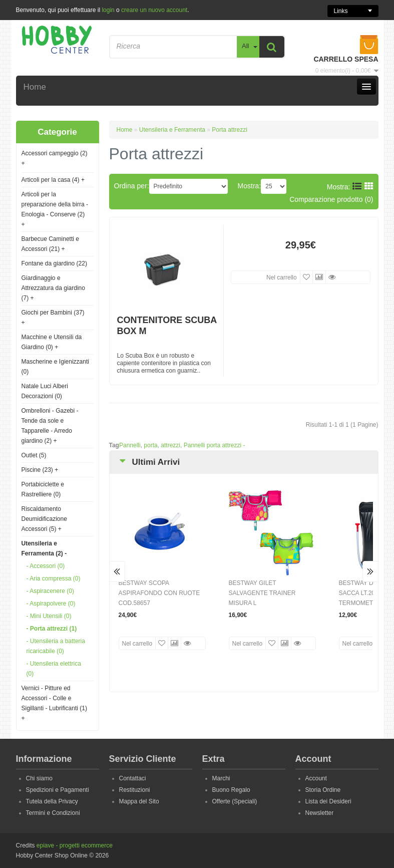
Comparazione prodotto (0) (331, 199)
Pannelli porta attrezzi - (215, 445)
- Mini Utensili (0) (49, 616)
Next (370, 571)
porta (150, 445)
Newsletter (320, 813)
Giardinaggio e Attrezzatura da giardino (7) (53, 288)
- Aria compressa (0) (54, 578)
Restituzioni (135, 790)
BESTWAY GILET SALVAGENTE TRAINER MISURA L (262, 593)
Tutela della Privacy (52, 801)
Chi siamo (39, 778)
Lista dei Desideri (328, 801)
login (108, 10)
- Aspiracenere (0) (50, 591)
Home (125, 130)
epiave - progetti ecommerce (75, 845)
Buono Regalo (231, 790)
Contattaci (133, 778)
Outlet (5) (34, 455)
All (245, 46)
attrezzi (170, 445)
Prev (117, 571)
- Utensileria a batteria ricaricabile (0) (56, 646)
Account (316, 778)
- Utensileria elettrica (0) (54, 669)
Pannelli (130, 445)
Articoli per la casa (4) (53, 180)
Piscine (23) (40, 470)
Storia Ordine (323, 790)
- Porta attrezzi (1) (52, 629)
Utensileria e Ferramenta (172, 130)
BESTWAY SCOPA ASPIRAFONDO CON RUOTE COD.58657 (159, 593)
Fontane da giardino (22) (54, 263)
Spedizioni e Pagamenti (58, 790)
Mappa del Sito (139, 801)
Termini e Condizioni (53, 813)
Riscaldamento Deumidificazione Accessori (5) (44, 519)
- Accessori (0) (46, 566)
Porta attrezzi (230, 130)
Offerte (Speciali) (235, 801)
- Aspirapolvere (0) (51, 604)
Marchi (221, 778)
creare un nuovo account (154, 10)
